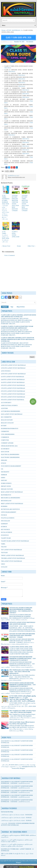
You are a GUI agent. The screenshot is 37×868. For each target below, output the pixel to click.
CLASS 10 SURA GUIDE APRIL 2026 (21, 647)
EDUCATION (5, 452)
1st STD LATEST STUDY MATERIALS (12, 377)
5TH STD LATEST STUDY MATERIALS (13, 388)
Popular (5, 307)
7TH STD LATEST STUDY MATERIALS (13, 394)
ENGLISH (4, 460)
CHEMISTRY (5, 431)
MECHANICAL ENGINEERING (11, 498)
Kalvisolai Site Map (7, 812)
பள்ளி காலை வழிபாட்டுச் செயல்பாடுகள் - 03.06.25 (16, 818)
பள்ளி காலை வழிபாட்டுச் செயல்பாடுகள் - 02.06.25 (16, 820)
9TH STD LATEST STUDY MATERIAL (13, 400)
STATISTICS (5, 535)
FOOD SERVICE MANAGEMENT (11, 466)
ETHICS (4, 463)
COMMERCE (5, 437)
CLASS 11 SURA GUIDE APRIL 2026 (19, 37)
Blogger (22, 768)
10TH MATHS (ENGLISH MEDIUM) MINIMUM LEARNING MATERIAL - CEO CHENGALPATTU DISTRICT (23, 659)
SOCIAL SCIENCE (7, 532)
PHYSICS (4, 515)
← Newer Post (6, 246)
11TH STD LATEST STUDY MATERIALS (13, 368)
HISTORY (4, 480)
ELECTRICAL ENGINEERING (10, 454)
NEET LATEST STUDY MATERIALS (12, 504)
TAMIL (3, 544)
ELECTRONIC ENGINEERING (10, 457)
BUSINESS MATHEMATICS (10, 429)
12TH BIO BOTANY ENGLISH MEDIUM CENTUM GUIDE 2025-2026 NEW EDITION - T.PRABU (22, 635)
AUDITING (4, 408)
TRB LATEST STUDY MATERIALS (11, 561)
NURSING (4, 506)
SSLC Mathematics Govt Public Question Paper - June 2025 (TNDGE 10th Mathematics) (22, 672)
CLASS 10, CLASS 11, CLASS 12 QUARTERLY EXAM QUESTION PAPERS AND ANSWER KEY (17, 327)
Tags (12, 307)
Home (4, 30)
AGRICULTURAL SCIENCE (9, 405)
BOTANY (4, 426)
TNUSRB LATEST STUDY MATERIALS (13, 558)
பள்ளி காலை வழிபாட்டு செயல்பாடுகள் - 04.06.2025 (17, 815)
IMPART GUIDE (6, 486)
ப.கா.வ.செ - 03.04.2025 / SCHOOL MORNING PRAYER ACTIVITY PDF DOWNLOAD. (18, 824)
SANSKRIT (4, 524)
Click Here (8, 68)
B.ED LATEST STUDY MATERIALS (12, 414)
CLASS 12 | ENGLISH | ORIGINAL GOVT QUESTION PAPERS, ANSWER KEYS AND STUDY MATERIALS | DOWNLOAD (18, 339)
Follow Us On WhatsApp (26, 867)
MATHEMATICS (6, 495)
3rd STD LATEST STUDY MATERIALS (13, 382)
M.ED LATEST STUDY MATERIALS (12, 492)
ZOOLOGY (4, 567)
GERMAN (4, 475)
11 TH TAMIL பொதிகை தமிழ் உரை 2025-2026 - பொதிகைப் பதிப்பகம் (6, 237)
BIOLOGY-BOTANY (7, 420)
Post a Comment (10, 255)
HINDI (3, 478)
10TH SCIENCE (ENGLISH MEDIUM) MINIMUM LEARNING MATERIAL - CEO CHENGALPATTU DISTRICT (23, 685)
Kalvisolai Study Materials (20, 861)
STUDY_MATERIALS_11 (14, 30)
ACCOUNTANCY (6, 403)
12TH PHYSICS (6, 371)
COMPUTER (5, 440)
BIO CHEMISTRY (6, 417)
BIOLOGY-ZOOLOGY (7, 423)
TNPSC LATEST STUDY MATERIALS (12, 555)
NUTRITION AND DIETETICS (10, 509)
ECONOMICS (5, 449)
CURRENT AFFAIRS (7, 443)
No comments (30, 42)
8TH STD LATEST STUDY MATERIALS (13, 397)
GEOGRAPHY (5, 472)
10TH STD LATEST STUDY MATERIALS (13, 365)
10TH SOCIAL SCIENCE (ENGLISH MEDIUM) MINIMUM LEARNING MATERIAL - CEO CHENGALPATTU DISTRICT (21, 610)
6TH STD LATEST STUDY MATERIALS (13, 391)
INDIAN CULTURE (7, 489)
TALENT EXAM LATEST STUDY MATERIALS (15, 541)
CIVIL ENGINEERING (8, 434)
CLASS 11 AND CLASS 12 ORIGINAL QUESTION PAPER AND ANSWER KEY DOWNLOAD (18, 316)
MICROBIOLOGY (6, 501)
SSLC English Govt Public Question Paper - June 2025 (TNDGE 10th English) (23, 712)
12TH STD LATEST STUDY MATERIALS (13, 374)
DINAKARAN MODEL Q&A (9, 446)
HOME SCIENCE (6, 483)
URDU (3, 564)
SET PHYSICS (5, 529)
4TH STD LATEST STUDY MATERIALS (13, 385)
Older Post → (32, 246)
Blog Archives (21, 307)
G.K (2, 469)
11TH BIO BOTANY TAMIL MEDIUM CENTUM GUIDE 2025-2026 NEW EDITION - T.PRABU (25, 203)
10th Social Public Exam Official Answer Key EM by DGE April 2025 (22, 723)
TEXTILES (4, 553)
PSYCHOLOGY (6, 521)
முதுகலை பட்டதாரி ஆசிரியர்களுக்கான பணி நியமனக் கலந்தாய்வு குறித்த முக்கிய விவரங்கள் (17, 845)
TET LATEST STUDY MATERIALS (11, 550)
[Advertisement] (19, 275)
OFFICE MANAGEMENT (9, 512)
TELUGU (4, 547)
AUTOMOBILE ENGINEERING (11, 411)
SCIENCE (4, 527)
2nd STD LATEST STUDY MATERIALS (13, 380)
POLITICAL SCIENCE (8, 518)
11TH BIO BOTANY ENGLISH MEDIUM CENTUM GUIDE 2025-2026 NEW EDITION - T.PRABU (15, 203)
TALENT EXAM (6, 538)
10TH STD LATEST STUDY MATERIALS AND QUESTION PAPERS (22, 623)
